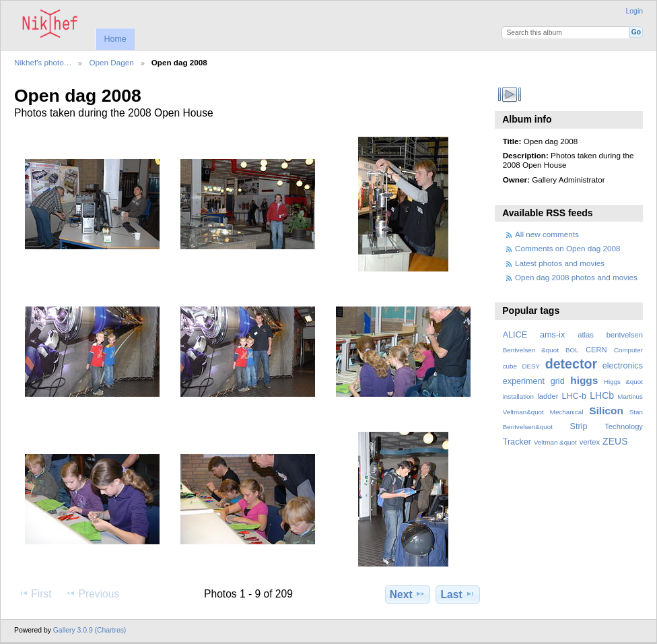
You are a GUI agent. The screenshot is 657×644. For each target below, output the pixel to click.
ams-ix (552, 335)
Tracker (517, 442)
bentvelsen (625, 335)
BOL (572, 350)
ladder (548, 396)
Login (634, 11)
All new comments (547, 234)
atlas (586, 335)
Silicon (606, 411)
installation (518, 396)
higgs (584, 380)
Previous (92, 593)
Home (115, 39)
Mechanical (567, 412)
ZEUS (615, 441)
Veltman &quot (555, 442)
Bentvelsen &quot (531, 350)
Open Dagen (111, 62)
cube (510, 366)
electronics (623, 366)
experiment (524, 381)
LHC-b (574, 396)
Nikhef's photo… (43, 62)
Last (458, 594)
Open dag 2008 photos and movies (576, 277)
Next (408, 594)
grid (558, 381)
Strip (579, 426)
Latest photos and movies (560, 263)
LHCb (602, 395)
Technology (624, 426)
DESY (531, 366)
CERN (596, 350)
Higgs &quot (623, 382)
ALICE (515, 335)
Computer (628, 350)
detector (572, 364)
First (35, 593)
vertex (590, 442)
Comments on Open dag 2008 (568, 248)
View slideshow (510, 94)
